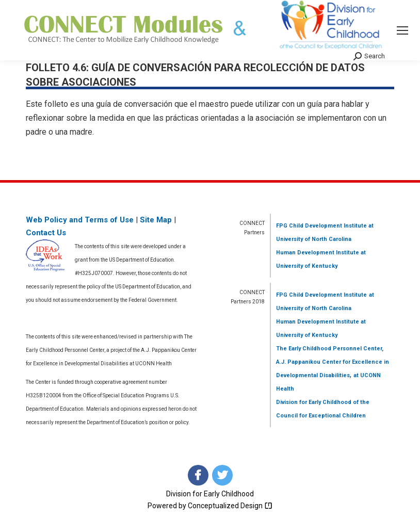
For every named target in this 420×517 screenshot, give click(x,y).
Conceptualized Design (230, 506)
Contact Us (46, 233)
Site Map (156, 220)
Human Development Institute (318, 253)
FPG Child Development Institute (321, 226)
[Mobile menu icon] (402, 30)
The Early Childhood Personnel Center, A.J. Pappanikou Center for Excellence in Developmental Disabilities (333, 362)
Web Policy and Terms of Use (80, 220)
